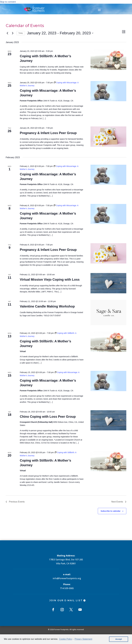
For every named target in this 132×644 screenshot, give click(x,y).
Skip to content (8, 2)
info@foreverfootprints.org (67, 578)
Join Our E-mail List (66, 600)
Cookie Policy (66, 639)
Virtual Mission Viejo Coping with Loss (50, 279)
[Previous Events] (7, 33)
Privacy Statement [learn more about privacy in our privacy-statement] (83, 639)
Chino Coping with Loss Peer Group (48, 417)
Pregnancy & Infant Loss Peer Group (48, 133)
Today (21, 33)
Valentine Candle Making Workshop (47, 306)
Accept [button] (119, 639)
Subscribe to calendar (111, 511)
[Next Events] (13, 33)
